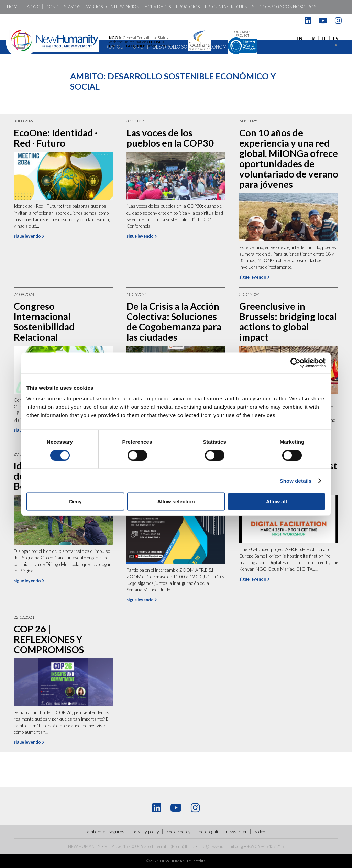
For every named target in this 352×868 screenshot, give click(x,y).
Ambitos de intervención (112, 7)
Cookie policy (179, 832)
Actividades (158, 7)
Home (13, 7)
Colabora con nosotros (288, 7)
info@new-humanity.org (221, 846)
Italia (190, 846)
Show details (296, 480)
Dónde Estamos (63, 7)
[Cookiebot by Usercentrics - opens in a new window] (295, 363)
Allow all (277, 501)
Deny (75, 501)
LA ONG (32, 7)
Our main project (243, 42)
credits (199, 861)
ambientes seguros (106, 832)
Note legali (208, 832)
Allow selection (176, 501)
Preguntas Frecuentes (229, 7)
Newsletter (236, 832)
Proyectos (188, 7)
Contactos (19, 20)
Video (260, 832)
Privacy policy (146, 832)
